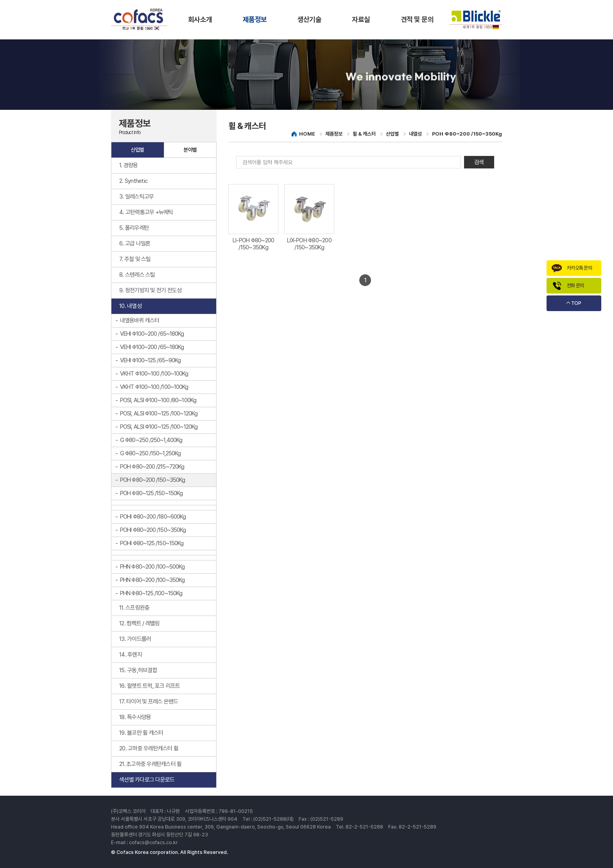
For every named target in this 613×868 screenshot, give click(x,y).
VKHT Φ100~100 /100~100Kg (154, 374)
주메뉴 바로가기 (0, 0)
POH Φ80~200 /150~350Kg (152, 480)
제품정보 (255, 19)
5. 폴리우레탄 (134, 228)
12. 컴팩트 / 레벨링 (139, 623)
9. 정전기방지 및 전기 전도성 (150, 290)
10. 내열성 (130, 306)
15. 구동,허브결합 (138, 670)
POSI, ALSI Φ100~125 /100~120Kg (159, 413)
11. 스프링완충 (134, 608)
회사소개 (200, 19)
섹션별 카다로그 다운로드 (147, 780)
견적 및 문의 (417, 19)
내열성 (415, 134)
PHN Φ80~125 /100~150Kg (151, 593)
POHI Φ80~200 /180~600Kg (153, 517)
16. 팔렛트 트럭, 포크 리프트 (150, 686)
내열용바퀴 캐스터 (140, 320)
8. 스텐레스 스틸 (137, 275)
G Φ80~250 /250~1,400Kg (151, 440)
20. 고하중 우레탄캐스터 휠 (149, 748)
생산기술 (310, 19)
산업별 (138, 150)
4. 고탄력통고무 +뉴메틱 (146, 212)
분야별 (190, 150)
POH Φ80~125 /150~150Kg (151, 493)
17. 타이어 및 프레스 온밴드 (149, 702)
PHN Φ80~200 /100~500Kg (152, 567)
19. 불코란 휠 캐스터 (141, 733)
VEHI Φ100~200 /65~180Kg (152, 334)
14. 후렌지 (131, 655)
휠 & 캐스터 (364, 134)
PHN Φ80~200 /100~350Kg (152, 580)
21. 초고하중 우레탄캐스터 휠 (150, 764)
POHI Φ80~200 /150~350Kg (153, 530)
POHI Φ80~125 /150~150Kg (152, 543)
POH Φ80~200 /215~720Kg (152, 467)
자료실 (361, 19)
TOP (576, 303)
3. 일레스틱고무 (136, 197)
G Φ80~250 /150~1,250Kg (150, 453)
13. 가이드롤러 (135, 639)
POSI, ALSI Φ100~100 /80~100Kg (158, 400)
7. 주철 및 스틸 (135, 259)
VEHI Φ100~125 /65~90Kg (150, 360)
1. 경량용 (129, 165)
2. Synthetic (133, 181)
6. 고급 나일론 (135, 243)
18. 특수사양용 (135, 717)
